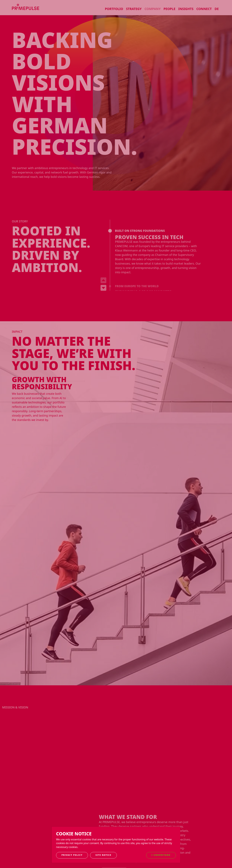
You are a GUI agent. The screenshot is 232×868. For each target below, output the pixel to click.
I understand (161, 855)
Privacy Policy (72, 855)
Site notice (103, 855)
